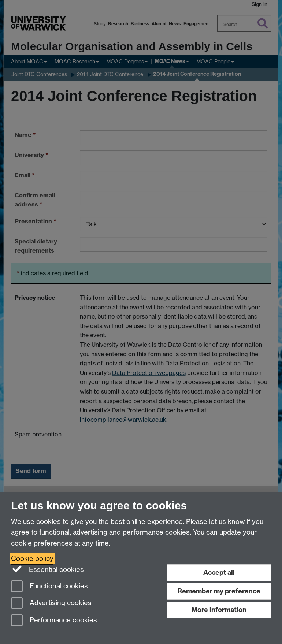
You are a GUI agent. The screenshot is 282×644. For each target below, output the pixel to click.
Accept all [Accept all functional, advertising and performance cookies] (219, 572)
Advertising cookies (51, 604)
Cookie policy (32, 559)
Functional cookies (49, 587)
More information (219, 610)
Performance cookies (54, 621)
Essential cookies (47, 569)
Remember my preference (219, 591)
